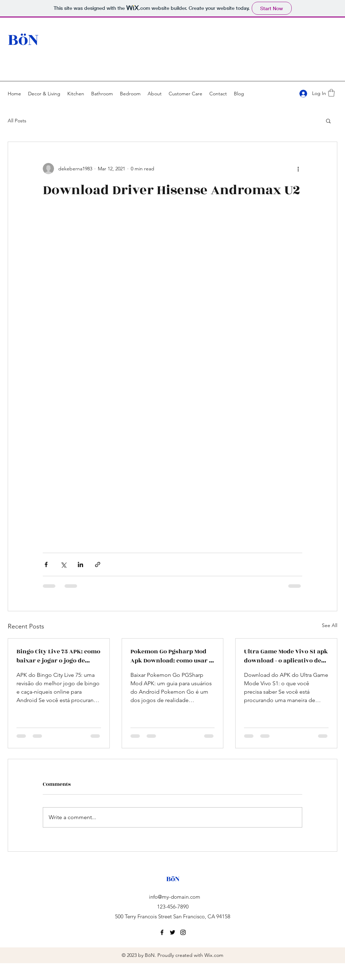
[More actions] (298, 169)
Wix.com (214, 955)
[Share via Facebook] (46, 564)
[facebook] (162, 932)
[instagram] (183, 932)
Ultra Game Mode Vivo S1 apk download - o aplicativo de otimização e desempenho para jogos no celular (286, 656)
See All (330, 625)
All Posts (17, 121)
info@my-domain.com (175, 897)
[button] (331, 93)
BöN (23, 40)
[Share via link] (98, 564)
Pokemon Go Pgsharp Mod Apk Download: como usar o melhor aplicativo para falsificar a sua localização (171, 656)
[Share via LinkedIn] (80, 564)
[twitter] (172, 932)
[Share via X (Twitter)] (63, 564)
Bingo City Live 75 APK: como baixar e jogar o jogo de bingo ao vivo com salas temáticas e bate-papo (58, 656)
